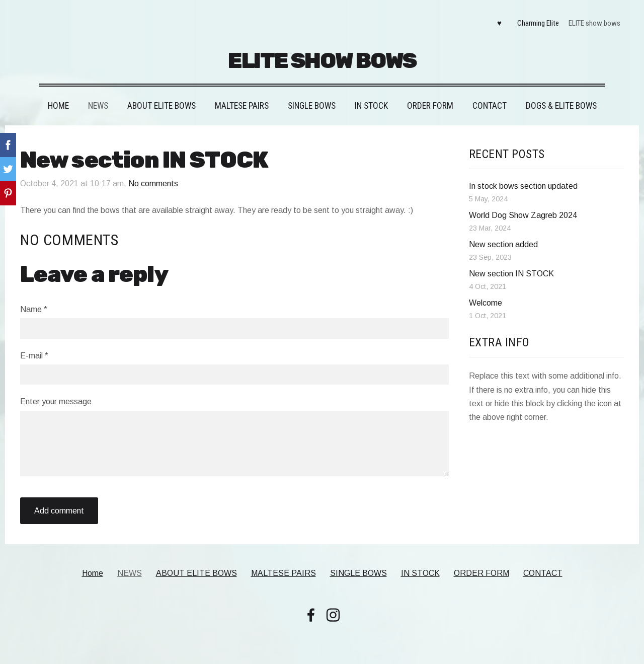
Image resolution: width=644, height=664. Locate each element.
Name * (34, 309)
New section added (503, 244)
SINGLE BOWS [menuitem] (312, 106)
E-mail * (34, 356)
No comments (153, 183)
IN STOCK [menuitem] (371, 106)
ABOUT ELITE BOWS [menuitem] (162, 106)
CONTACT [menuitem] (490, 106)
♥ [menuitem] (499, 23)
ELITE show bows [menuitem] (594, 23)
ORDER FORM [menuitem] (430, 106)
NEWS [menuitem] (98, 106)
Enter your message (56, 401)
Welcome (486, 303)
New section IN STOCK (511, 274)
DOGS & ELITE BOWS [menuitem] (561, 106)
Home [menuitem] (58, 106)
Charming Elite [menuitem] (538, 23)
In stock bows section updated (523, 186)
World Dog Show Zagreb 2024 (523, 215)
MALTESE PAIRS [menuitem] (242, 106)
